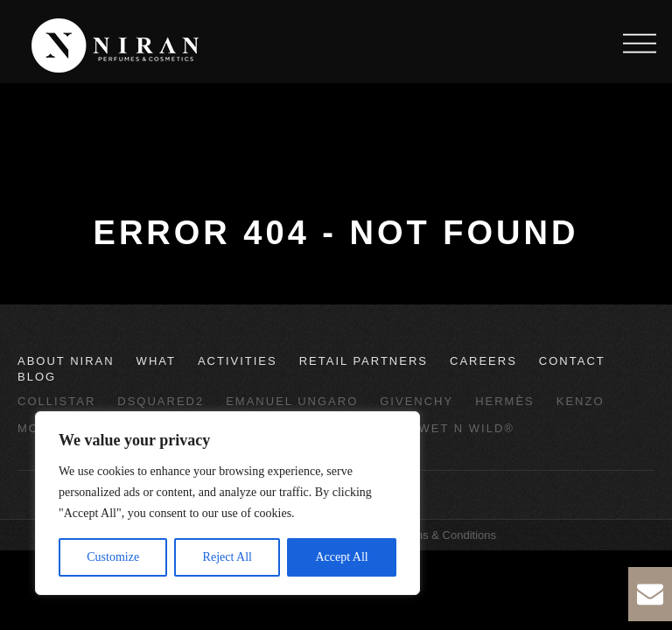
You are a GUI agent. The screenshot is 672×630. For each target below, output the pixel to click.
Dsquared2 (161, 401)
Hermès (505, 401)
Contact (572, 361)
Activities (238, 361)
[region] (227, 503)
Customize (113, 557)
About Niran (66, 361)
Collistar (56, 401)
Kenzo (581, 401)
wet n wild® (467, 428)
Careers (483, 361)
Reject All (227, 557)
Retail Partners (364, 361)
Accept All (341, 557)
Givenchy (416, 401)
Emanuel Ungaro (292, 401)
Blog (37, 377)
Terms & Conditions (447, 535)
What (156, 361)
